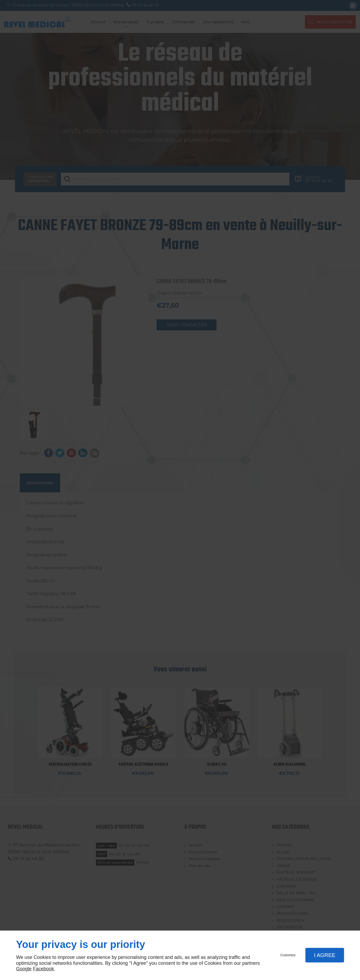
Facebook (43, 969)
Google (24, 969)
